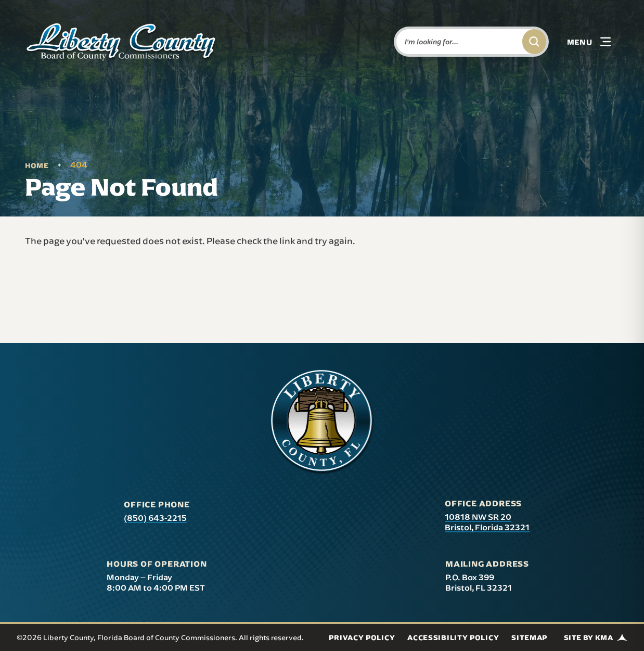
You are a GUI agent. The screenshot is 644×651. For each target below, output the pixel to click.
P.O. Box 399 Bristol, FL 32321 (479, 582)
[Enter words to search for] (457, 42)
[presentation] (322, 422)
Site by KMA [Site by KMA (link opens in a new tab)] (596, 637)
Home (37, 165)
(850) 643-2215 (155, 518)
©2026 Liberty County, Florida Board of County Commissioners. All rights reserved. (160, 637)
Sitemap (529, 637)
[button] (589, 42)
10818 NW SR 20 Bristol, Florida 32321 (487, 522)
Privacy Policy (362, 637)
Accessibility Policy (453, 637)
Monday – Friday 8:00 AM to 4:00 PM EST (156, 582)
